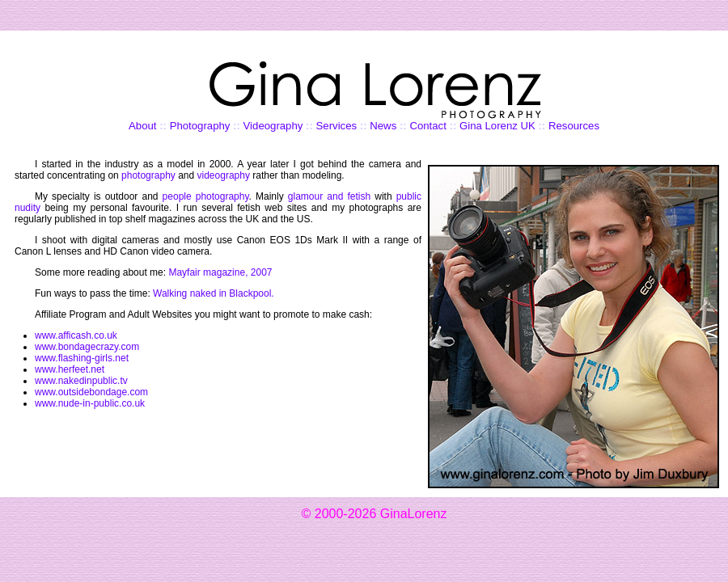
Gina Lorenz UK (497, 126)
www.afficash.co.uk (76, 335)
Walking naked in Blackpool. (214, 293)
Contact (427, 126)
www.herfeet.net (70, 369)
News (383, 126)
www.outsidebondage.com (91, 392)
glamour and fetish (329, 196)
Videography (273, 126)
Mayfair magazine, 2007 (220, 272)
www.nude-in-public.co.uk (90, 403)
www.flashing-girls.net (82, 358)
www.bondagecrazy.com (87, 347)
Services (337, 126)
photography (148, 175)
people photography (206, 196)
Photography (200, 126)
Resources (574, 126)
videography (224, 175)
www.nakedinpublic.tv (81, 381)
